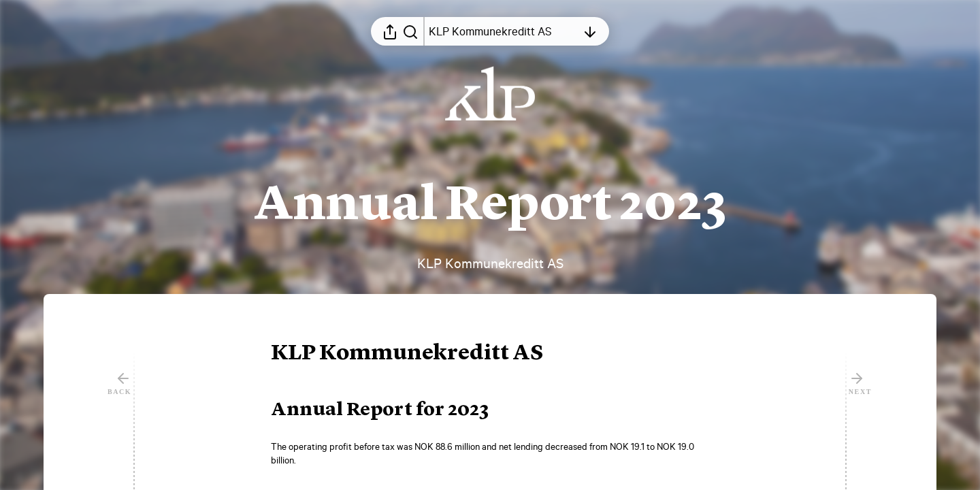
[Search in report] (410, 31)
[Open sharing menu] (390, 31)
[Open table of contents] (503, 31)
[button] (418, 354)
